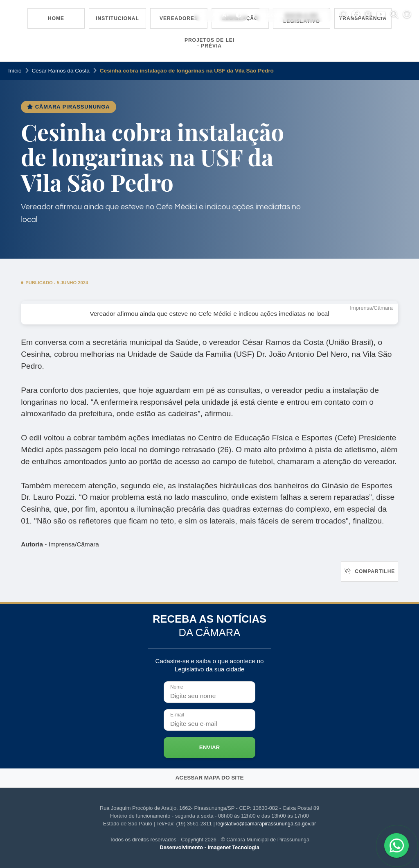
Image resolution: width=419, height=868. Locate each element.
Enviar (209, 747)
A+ (226, 15)
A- (203, 15)
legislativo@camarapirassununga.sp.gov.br (266, 824)
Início (15, 71)
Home (56, 18)
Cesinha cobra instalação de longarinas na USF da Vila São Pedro (187, 71)
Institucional (117, 18)
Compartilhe (369, 571)
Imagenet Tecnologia (233, 847)
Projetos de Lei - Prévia (209, 43)
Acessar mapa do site (210, 778)
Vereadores (179, 18)
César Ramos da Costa (61, 71)
